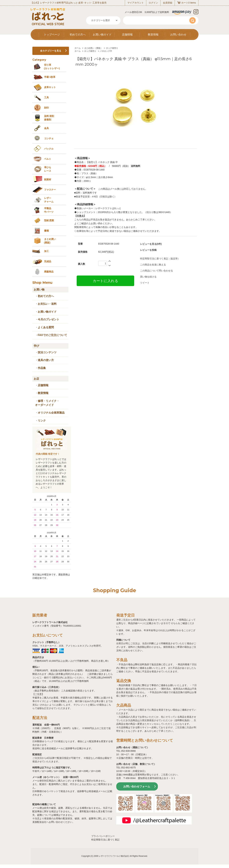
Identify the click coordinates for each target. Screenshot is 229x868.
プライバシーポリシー (103, 836)
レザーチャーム (49, 200)
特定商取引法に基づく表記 (105, 840)
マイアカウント (136, 3)
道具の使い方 (46, 360)
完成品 (48, 261)
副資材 (48, 179)
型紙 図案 (49, 220)
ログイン (153, 3)
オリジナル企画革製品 (51, 413)
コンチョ (49, 138)
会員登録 (168, 3)
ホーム (78, 48)
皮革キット (50, 87)
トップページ (52, 35)
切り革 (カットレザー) (52, 67)
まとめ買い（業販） (93, 48)
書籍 (46, 231)
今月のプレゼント (48, 319)
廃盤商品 (49, 272)
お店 (36, 379)
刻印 (46, 108)
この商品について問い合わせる (157, 271)
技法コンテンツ (47, 352)
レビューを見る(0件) (151, 244)
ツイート (145, 283)
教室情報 (153, 35)
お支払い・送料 (47, 304)
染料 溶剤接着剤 (49, 118)
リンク (42, 421)
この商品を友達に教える (153, 265)
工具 (46, 97)
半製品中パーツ (49, 210)
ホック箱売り (112, 48)
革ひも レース (48, 169)
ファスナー (50, 190)
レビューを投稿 (148, 250)
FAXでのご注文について (52, 335)
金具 (46, 128)
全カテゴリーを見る (51, 51)
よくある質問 (46, 327)
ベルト (48, 159)
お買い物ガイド (102, 35)
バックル (49, 149)
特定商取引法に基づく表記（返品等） (160, 259)
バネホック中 (106, 51)
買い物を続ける (148, 277)
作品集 (42, 368)
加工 (46, 251)
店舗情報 (127, 35)
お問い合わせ (178, 35)
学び (36, 346)
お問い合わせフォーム (137, 786)
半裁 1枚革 (50, 77)
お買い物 (39, 290)
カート (185, 3)
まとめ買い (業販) (50, 241)
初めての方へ (78, 35)
